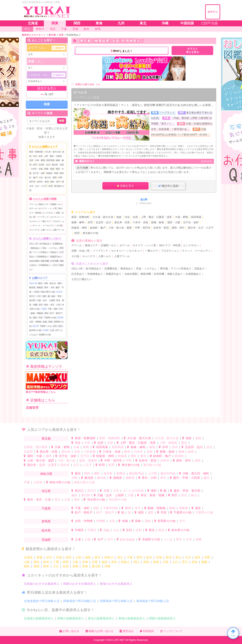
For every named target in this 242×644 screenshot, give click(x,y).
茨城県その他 (45, 335)
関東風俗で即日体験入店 (80, 601)
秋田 (69, 557)
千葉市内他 (110, 508)
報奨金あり (36, 248)
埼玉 (120, 557)
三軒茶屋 (90, 452)
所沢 (41, 305)
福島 (88, 557)
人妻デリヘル (58, 230)
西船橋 (183, 508)
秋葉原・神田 (52, 173)
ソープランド (43, 217)
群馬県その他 (166, 521)
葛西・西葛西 (88, 460)
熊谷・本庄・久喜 (52, 305)
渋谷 (35, 156)
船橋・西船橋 (37, 313)
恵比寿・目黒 (58, 165)
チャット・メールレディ (44, 225)
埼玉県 (59, 292)
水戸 (57, 330)
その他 (59, 225)
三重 (56, 562)
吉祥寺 (165, 460)
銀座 (191, 452)
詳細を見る (125, 186)
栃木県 (36, 326)
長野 (207, 557)
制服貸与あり (56, 257)
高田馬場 (50, 160)
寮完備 (164, 269)
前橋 (45, 322)
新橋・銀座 (49, 169)
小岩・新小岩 (66, 460)
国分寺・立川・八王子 (201, 228)
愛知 (36, 562)
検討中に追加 (168, 186)
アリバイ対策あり (41, 252)
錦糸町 (179, 456)
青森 (39, 557)
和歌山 (125, 562)
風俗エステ (44, 204)
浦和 (44, 296)
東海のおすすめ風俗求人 (116, 584)
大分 (56, 566)
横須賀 (32, 287)
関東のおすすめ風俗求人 (80, 584)
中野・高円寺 (143, 228)
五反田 (28, 452)
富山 (178, 557)
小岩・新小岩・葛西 (48, 177)
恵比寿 (66, 452)
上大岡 (152, 473)
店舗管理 (32, 408)
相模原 (40, 287)
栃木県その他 (35, 330)
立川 (76, 465)
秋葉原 (122, 456)
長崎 (75, 566)
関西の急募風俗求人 (162, 618)
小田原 (38, 482)
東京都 (46, 438)
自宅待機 (54, 261)
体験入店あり (175, 274)
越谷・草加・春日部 (187, 491)
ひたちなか (127, 539)
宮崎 (85, 566)
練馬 (152, 447)
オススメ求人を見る (193, 50)
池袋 (119, 217)
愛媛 (204, 562)
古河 (189, 539)
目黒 (77, 452)
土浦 (52, 330)
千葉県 (44, 309)
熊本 (46, 566)
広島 (166, 562)
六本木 (138, 452)
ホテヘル (33, 208)
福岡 (36, 566)
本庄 (58, 499)
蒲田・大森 (174, 222)
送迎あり (54, 252)
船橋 (172, 508)
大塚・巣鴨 (40, 160)
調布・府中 (55, 182)
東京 (143, 456)
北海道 (28, 557)
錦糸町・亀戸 (98, 228)
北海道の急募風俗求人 (39, 618)
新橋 (181, 452)
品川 (209, 447)
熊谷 (77, 499)
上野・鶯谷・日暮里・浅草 (156, 217)
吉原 (40, 156)
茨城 (159, 557)
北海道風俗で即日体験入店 (42, 601)
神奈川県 (33, 283)
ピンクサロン (48, 213)
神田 (133, 456)
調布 (198, 460)
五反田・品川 (44, 165)
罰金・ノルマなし (50, 248)
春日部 (86, 495)
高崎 (50, 322)
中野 (129, 460)
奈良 (114, 562)
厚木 (163, 478)
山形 (78, 557)
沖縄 (107, 566)
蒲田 (49, 456)
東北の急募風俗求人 (101, 618)
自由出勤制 (34, 261)
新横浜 (121, 473)
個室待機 (45, 261)
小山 (49, 326)
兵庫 (95, 562)
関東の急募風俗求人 (71, 618)
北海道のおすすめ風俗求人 (42, 584)
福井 (198, 557)
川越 (131, 495)
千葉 (130, 557)
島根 (156, 562)
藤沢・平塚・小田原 (187, 478)
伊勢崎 (101, 521)
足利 (55, 326)
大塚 (76, 447)
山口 (175, 562)
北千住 (85, 456)
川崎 (74, 478)
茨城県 (46, 330)
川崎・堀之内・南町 (53, 283)
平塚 (27, 482)
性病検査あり (43, 257)
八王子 (87, 465)
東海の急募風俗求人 (132, 618)
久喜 (67, 499)
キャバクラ (34, 230)
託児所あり (78, 274)
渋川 (182, 521)
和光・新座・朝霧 (153, 495)
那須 (60, 326)
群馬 (139, 557)
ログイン (213, 12)
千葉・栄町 (53, 309)
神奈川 (109, 557)
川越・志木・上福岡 (46, 300)
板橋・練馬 (78, 222)
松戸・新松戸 (56, 313)
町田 (51, 186)
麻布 (127, 452)
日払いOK (34, 244)
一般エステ (46, 221)
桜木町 (108, 473)
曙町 (97, 473)
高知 (195, 562)
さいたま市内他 (133, 491)
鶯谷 (184, 443)
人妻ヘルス (46, 230)
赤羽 (35, 165)
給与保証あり (45, 244)
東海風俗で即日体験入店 (153, 601)
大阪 (75, 562)
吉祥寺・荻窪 (43, 182)
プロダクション (170, 251)
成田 (35, 318)
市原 (40, 318)
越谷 (74, 495)
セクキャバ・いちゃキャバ (127, 251)
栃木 (149, 557)
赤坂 (150, 452)
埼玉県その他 (96, 499)
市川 (61, 309)
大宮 (39, 296)
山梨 (27, 562)
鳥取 (146, 562)
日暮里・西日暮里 (36, 447)
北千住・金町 (39, 173)
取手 (179, 539)
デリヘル (33, 204)
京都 (85, 562)
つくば (168, 539)
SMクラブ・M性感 (169, 245)
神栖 (199, 539)
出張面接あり (45, 265)
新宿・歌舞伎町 (36, 152)
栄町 (96, 508)
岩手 (49, 557)
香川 (185, 562)
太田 (112, 521)
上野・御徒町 (168, 443)
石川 (188, 557)
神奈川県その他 (48, 292)
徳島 (27, 566)
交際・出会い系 (80, 251)
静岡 (66, 562)
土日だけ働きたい (82, 279)
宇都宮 (43, 326)
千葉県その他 (50, 318)
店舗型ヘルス (56, 204)
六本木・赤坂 (37, 169)
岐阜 (46, 562)
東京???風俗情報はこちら (47, 382)
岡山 (136, 562)
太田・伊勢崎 (35, 322)
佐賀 (66, 566)
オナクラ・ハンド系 (48, 208)
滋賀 (104, 562)
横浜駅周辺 (137, 473)
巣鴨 (86, 447)
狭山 (194, 495)
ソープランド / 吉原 (86, 98)
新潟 (169, 557)
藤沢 (207, 478)
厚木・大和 (49, 287)
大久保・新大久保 (53, 152)
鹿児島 (96, 566)
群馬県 (60, 318)
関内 (87, 473)
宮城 (59, 557)
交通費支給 (58, 244)
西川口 (32, 296)
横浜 (40, 283)
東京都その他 (90, 233)
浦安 (46, 313)
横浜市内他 (168, 473)
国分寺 (65, 465)
